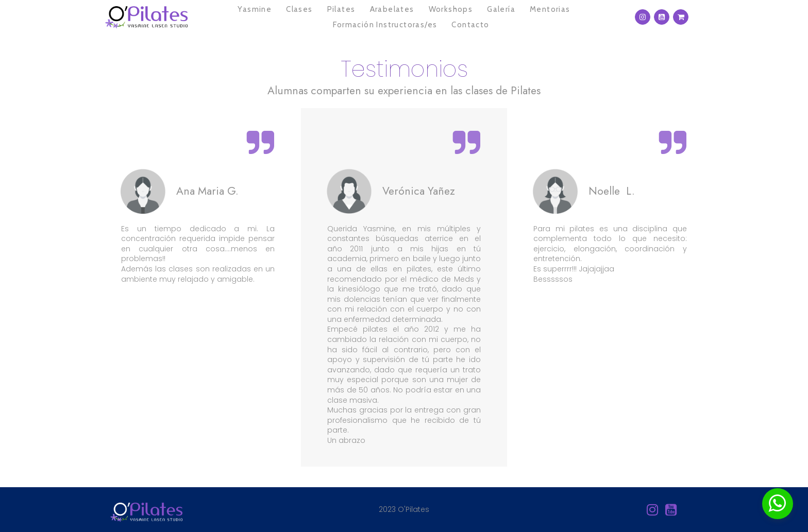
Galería (501, 9)
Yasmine (255, 9)
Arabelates (392, 9)
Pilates (341, 9)
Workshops (451, 9)
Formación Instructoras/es (385, 25)
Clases (299, 9)
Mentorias (550, 9)
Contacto (470, 25)
